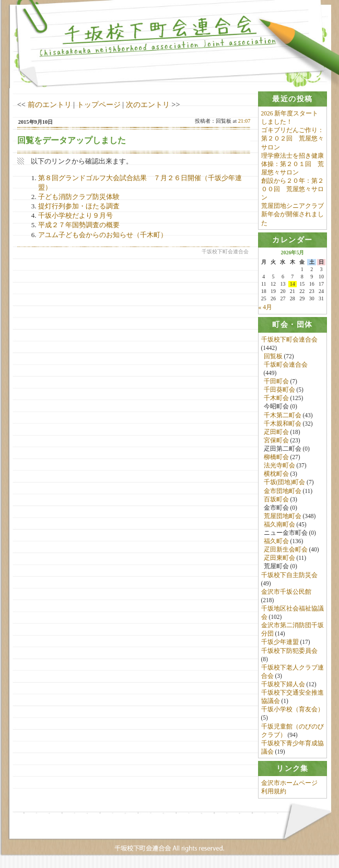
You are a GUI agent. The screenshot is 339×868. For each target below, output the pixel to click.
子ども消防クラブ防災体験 (79, 197)
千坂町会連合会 (286, 365)
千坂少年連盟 (280, 642)
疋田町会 (276, 432)
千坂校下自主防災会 (289, 576)
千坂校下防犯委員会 (289, 651)
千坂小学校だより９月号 (75, 215)
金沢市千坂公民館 (286, 592)
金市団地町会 (283, 491)
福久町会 (276, 542)
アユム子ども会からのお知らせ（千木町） (106, 235)
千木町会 (276, 398)
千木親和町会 (283, 424)
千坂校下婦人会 (283, 685)
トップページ (99, 104)
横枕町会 (276, 474)
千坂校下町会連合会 (289, 339)
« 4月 (265, 308)
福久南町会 (279, 525)
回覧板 (273, 357)
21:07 (244, 121)
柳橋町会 (276, 458)
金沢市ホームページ (289, 784)
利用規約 (274, 792)
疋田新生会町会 (286, 550)
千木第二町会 (283, 415)
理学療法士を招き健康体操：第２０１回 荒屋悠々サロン (293, 164)
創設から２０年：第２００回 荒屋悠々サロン (293, 189)
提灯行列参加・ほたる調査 (79, 206)
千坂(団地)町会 (285, 483)
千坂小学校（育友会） (293, 710)
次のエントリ (148, 104)
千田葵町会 (279, 390)
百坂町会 (276, 500)
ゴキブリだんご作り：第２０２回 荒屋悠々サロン (293, 138)
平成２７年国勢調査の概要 (79, 225)
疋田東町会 (279, 558)
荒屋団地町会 (283, 517)
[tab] (293, 99)
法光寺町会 (279, 466)
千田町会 (276, 382)
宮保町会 (276, 441)
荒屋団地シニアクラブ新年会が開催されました (293, 214)
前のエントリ (50, 104)
